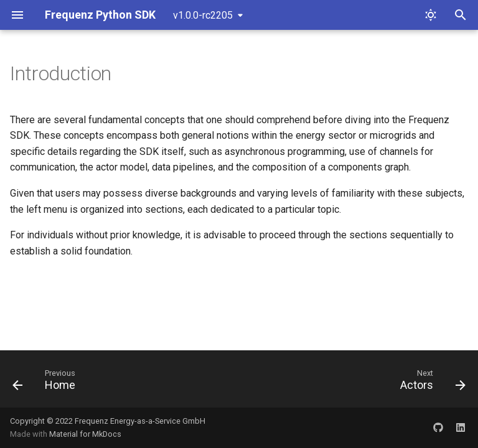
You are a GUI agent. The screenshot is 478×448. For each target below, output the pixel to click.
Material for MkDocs (85, 434)
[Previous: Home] (47, 383)
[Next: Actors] (430, 383)
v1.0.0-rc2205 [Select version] (203, 15)
